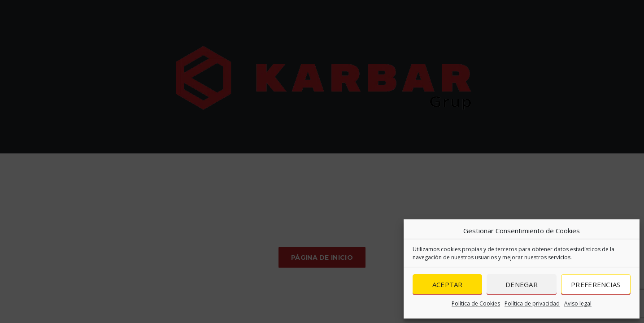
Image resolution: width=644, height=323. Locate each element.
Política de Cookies (476, 303)
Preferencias (596, 284)
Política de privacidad (532, 303)
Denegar (522, 284)
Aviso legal (578, 303)
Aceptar (448, 284)
